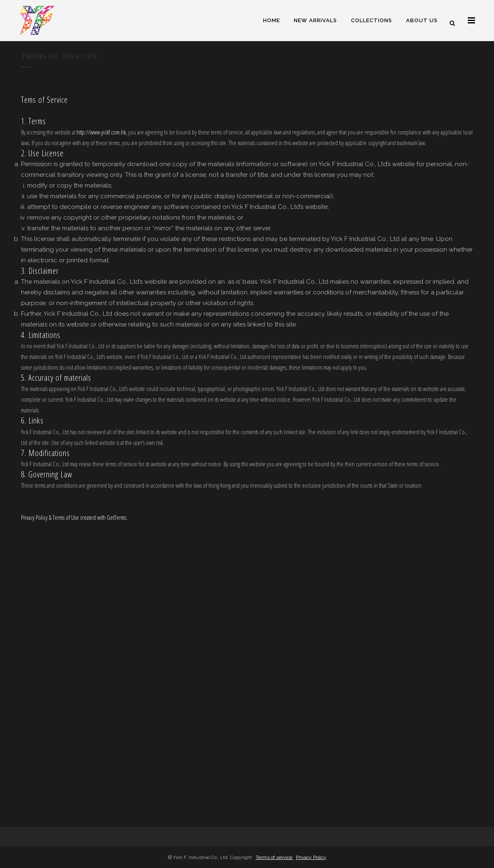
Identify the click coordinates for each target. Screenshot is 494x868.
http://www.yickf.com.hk (101, 132)
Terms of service (275, 857)
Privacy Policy (311, 857)
